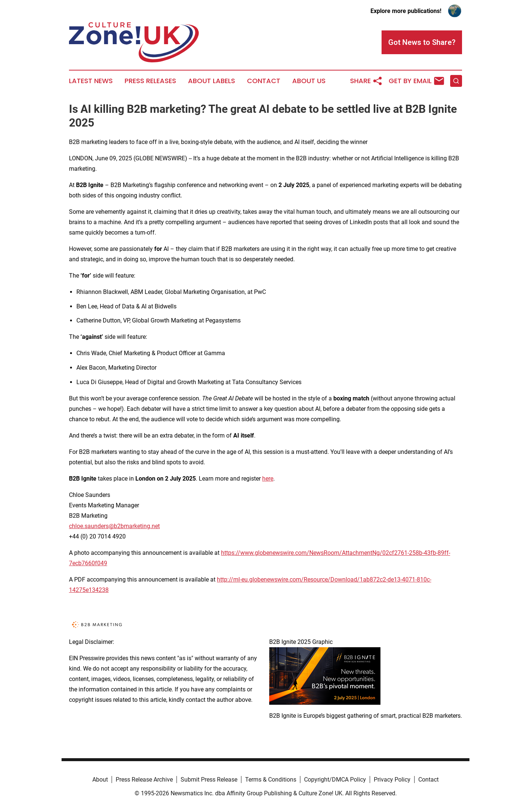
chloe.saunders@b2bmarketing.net (114, 526)
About (100, 780)
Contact (264, 81)
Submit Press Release (209, 780)
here (268, 479)
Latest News (91, 81)
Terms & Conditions (271, 780)
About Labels (212, 81)
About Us (309, 81)
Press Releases (150, 81)
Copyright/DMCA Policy (335, 780)
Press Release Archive (144, 780)
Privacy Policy (392, 780)
